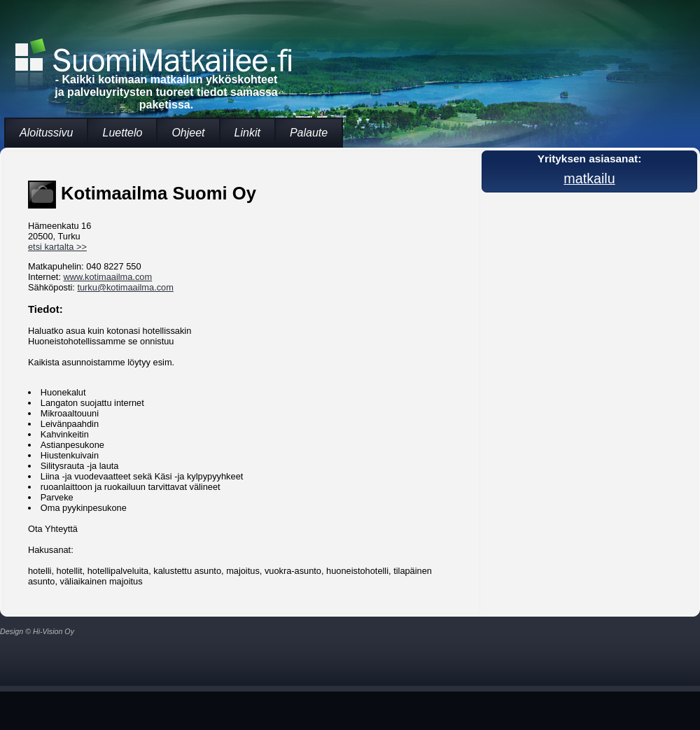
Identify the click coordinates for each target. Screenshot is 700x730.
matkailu (589, 178)
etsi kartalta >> (57, 247)
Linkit (247, 133)
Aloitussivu (46, 133)
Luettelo (122, 133)
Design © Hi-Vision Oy (37, 631)
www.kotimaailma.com (108, 277)
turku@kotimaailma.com (125, 287)
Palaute (309, 133)
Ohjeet (188, 133)
